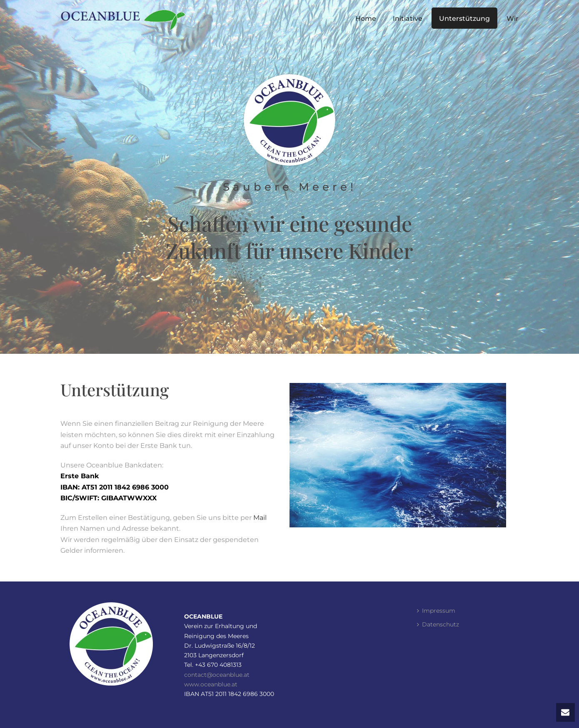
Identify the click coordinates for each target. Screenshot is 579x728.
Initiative (408, 19)
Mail (260, 518)
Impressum (436, 611)
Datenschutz (438, 624)
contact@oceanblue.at (217, 675)
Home (366, 19)
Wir (513, 19)
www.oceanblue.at (211, 684)
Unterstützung (464, 19)
